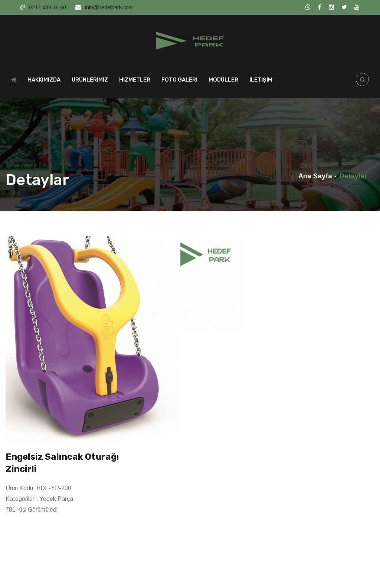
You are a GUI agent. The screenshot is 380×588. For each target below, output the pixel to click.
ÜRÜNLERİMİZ (90, 80)
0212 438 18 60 (47, 7)
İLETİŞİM (261, 80)
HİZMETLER (135, 80)
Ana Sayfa (315, 176)
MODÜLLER (223, 80)
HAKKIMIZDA (44, 80)
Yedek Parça (56, 499)
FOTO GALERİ (179, 80)
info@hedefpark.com (109, 7)
